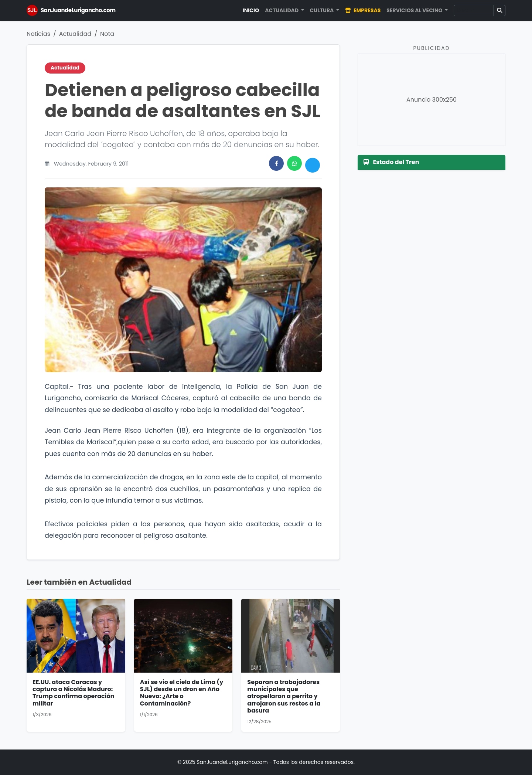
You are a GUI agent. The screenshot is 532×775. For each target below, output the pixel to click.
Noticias (38, 34)
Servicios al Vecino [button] (415, 10)
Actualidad (75, 34)
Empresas (363, 10)
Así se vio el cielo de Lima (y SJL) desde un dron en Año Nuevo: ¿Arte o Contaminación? (182, 693)
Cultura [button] (323, 10)
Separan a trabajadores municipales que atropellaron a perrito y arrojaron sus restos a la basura (284, 696)
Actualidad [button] (282, 10)
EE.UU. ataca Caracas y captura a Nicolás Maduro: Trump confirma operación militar (73, 693)
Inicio (251, 10)
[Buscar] (474, 11)
